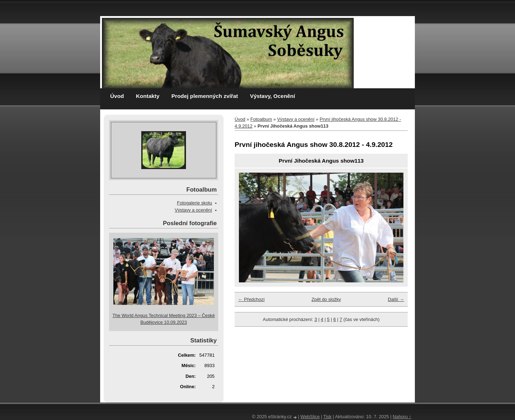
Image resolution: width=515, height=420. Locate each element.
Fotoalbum (261, 119)
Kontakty (148, 96)
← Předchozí (251, 299)
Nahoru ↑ (402, 417)
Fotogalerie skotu (195, 203)
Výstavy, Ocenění (273, 96)
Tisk (327, 417)
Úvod (117, 96)
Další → (396, 299)
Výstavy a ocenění (296, 119)
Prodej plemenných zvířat (205, 96)
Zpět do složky (326, 299)
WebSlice (310, 417)
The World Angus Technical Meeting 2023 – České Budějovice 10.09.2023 (163, 319)
